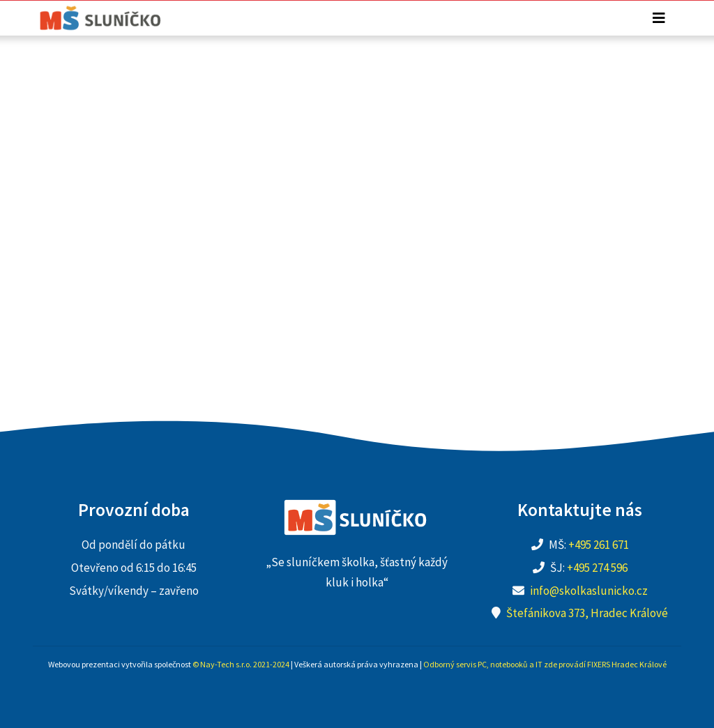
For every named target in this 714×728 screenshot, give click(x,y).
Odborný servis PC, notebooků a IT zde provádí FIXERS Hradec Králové (545, 664)
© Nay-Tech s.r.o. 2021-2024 (241, 664)
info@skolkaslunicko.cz (589, 591)
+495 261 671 (599, 545)
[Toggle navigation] (659, 18)
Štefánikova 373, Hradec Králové (587, 613)
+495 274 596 (597, 568)
